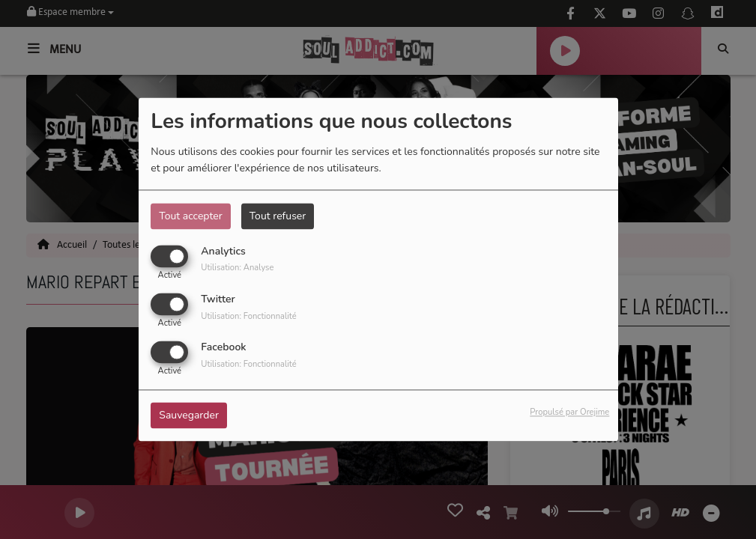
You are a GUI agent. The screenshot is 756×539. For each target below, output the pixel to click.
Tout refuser (278, 216)
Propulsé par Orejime (569, 413)
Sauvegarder (189, 416)
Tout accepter (190, 216)
